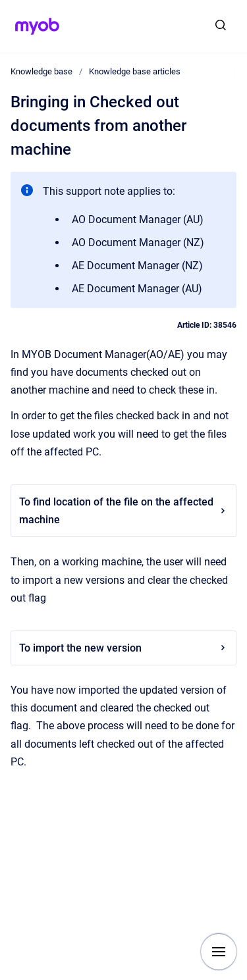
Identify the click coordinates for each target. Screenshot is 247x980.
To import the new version (123, 648)
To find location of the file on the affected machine (123, 511)
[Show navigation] (219, 952)
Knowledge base (41, 71)
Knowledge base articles (135, 71)
